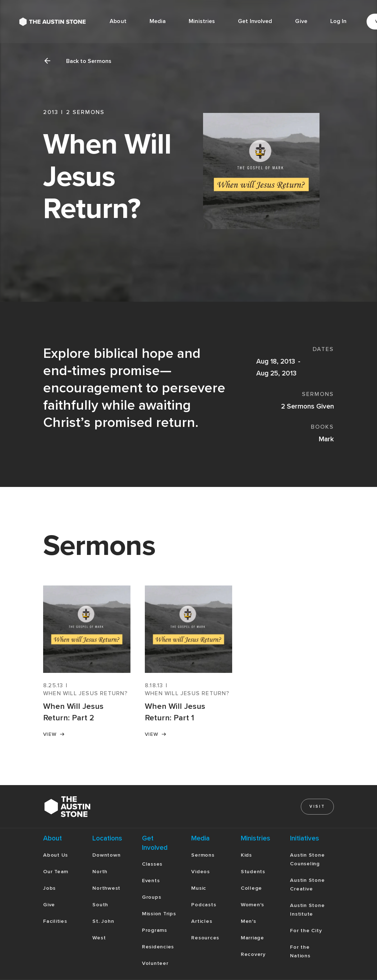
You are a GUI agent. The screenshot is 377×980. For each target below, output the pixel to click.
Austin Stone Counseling (307, 859)
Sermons (203, 855)
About (118, 21)
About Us (56, 855)
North (100, 872)
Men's (249, 921)
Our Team (56, 872)
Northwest (106, 888)
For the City (306, 931)
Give (301, 21)
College (251, 888)
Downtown (106, 855)
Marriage (252, 938)
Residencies (158, 947)
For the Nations (300, 951)
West (99, 938)
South (100, 905)
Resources (205, 938)
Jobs (49, 888)
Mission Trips (159, 914)
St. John (103, 921)
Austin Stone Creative (307, 885)
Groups (152, 897)
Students (253, 872)
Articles (202, 921)
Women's (252, 905)
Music (199, 888)
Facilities (55, 921)
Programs (155, 930)
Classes (152, 864)
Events (151, 881)
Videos (201, 872)
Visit (317, 806)
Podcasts (204, 905)
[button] (158, 22)
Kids (246, 855)
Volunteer (155, 963)
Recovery (253, 954)
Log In (339, 21)
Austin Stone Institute (307, 910)
